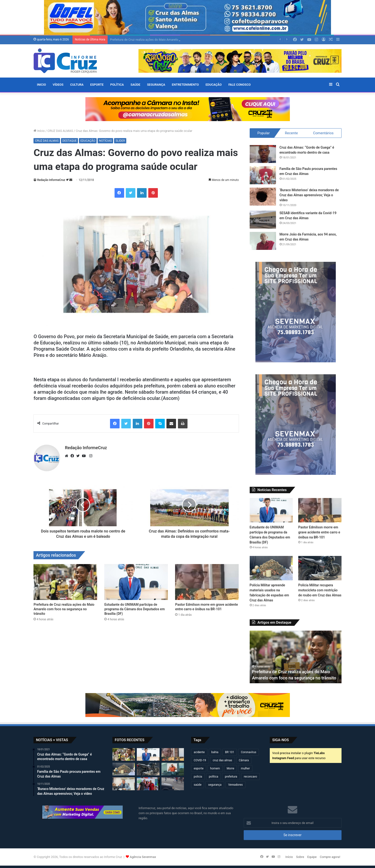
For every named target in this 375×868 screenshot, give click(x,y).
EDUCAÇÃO (213, 85)
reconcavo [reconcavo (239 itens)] (251, 777)
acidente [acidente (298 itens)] (199, 752)
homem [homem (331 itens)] (215, 768)
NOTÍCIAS (105, 141)
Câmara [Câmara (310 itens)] (244, 760)
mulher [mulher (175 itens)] (245, 768)
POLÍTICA (117, 85)
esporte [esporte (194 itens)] (199, 768)
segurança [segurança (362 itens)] (215, 785)
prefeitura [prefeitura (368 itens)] (231, 777)
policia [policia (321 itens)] (198, 777)
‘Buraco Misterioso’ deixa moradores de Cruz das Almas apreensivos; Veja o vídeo (309, 195)
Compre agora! (330, 857)
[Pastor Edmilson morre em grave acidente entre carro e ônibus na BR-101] (207, 582)
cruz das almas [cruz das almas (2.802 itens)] (223, 760)
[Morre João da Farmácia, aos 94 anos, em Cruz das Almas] (263, 241)
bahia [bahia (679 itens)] (215, 752)
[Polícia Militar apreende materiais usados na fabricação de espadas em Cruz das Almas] (271, 568)
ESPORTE (97, 85)
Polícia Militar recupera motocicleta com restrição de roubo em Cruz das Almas (320, 590)
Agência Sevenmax (143, 857)
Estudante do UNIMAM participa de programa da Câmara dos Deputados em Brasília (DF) (134, 609)
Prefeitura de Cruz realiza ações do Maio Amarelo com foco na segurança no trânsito (64, 609)
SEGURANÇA (156, 85)
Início (39, 131)
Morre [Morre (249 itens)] (231, 768)
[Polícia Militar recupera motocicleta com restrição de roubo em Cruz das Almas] (320, 568)
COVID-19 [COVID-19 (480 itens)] (200, 760)
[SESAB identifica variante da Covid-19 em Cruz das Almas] (263, 220)
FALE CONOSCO (240, 85)
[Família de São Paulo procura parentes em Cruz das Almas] (263, 175)
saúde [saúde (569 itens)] (198, 785)
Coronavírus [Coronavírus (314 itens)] (248, 752)
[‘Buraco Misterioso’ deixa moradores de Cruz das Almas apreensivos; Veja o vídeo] (263, 197)
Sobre (300, 857)
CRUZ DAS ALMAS (60, 131)
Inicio (41, 85)
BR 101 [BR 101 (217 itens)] (230, 752)
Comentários (323, 133)
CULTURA (77, 85)
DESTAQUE (69, 141)
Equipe (312, 857)
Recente (291, 133)
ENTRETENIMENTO (185, 85)
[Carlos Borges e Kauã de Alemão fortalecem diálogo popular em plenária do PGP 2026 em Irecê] (148, 784)
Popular (264, 133)
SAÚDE (135, 85)
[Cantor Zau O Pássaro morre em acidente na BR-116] (173, 769)
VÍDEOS (58, 85)
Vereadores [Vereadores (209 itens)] (235, 785)
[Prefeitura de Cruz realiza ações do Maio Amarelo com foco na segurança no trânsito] (65, 582)
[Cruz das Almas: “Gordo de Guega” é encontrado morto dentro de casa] (263, 154)
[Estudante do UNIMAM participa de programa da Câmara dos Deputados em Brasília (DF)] (136, 582)
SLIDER (120, 141)
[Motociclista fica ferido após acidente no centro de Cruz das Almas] (173, 784)
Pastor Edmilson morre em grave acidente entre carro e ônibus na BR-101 (319, 532)
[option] (296, 657)
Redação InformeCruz (51, 180)
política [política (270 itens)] (213, 777)
